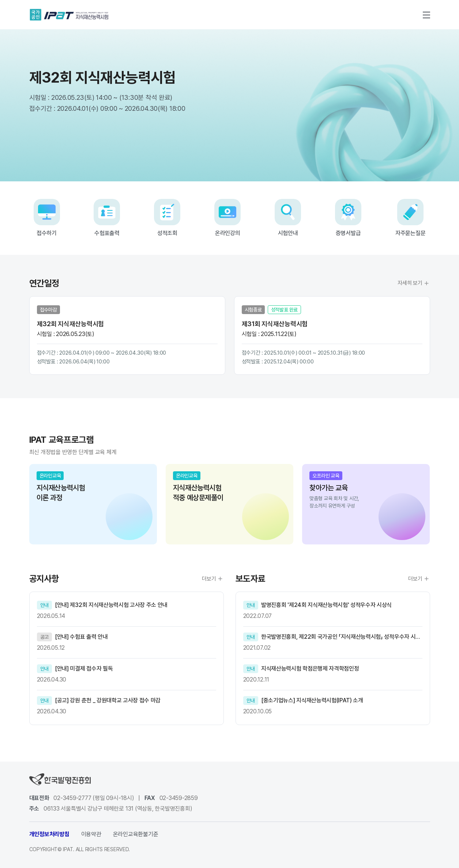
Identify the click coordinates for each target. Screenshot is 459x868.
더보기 (213, 579)
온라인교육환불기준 (136, 834)
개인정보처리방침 (49, 834)
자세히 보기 (414, 284)
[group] (93, 504)
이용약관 (91, 834)
